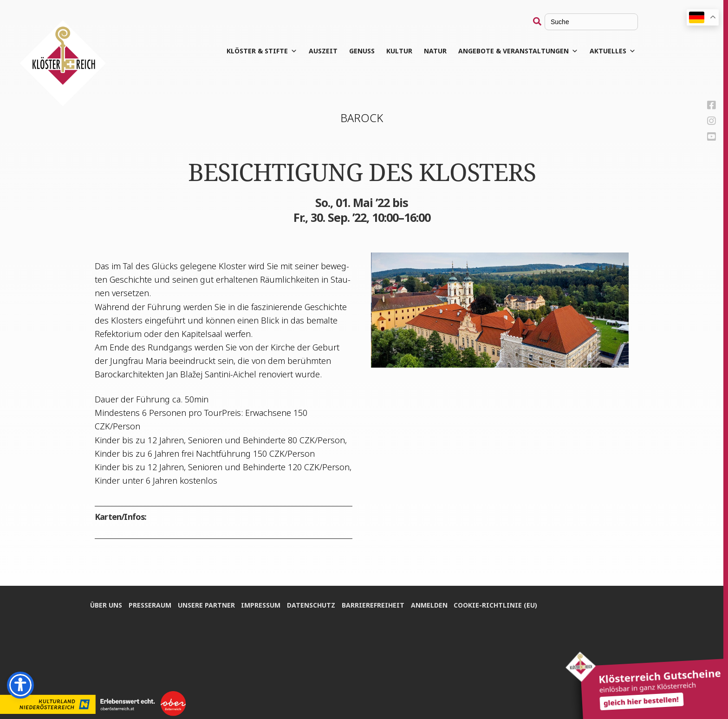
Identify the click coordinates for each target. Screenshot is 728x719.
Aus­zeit (323, 51)
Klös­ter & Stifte (262, 51)
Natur (435, 51)
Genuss (362, 51)
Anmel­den (432, 604)
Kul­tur (399, 51)
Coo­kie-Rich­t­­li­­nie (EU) (500, 604)
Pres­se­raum (150, 604)
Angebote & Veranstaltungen (518, 51)
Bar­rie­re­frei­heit (376, 604)
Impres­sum (263, 604)
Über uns (106, 604)
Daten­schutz (313, 604)
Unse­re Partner (207, 604)
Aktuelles (613, 51)
